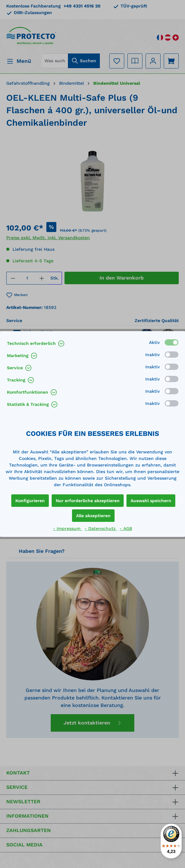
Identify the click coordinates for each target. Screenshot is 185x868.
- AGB (126, 528)
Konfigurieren (30, 501)
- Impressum (67, 528)
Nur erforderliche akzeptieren (88, 501)
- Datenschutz (101, 528)
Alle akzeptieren (93, 516)
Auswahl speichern (151, 501)
